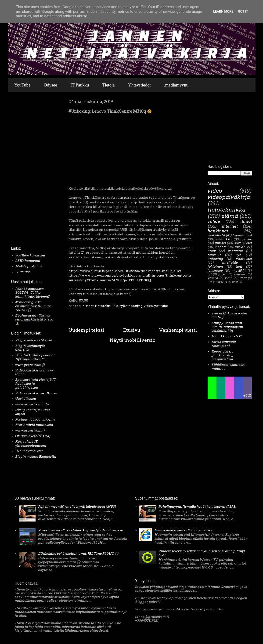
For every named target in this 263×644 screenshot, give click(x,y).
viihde (214, 221)
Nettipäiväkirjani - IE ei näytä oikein (184, 530)
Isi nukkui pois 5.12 (227, 336)
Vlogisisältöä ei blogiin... (35, 340)
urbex (243, 278)
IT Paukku (80, 85)
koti (239, 266)
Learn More (223, 11)
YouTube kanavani (30, 255)
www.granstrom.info (32, 404)
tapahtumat (242, 235)
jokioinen (215, 266)
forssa (223, 274)
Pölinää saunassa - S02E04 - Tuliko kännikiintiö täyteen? (32, 293)
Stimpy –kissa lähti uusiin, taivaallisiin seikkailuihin (227, 327)
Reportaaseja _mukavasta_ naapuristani (223, 355)
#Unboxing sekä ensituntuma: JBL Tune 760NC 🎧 (33, 306)
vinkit (240, 247)
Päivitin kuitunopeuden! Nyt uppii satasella (35, 357)
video (148, 306)
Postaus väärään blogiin (35, 419)
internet (230, 226)
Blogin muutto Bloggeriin (36, 457)
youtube (161, 306)
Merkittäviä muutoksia (34, 425)
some (228, 278)
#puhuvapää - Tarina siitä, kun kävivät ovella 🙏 (34, 319)
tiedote (221, 247)
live (210, 282)
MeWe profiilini (29, 266)
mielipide (230, 263)
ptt (210, 274)
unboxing (134, 306)
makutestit (216, 235)
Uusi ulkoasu (26, 399)
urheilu (222, 282)
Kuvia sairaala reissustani (224, 344)
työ (122, 306)
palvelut (214, 255)
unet (235, 282)
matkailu (236, 251)
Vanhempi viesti (178, 330)
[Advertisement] (25, 170)
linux (212, 251)
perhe (247, 239)
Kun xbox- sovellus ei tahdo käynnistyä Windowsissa (81, 530)
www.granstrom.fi (30, 365)
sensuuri (240, 274)
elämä (230, 216)
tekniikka (224, 239)
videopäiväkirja (229, 197)
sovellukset (243, 243)
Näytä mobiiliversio (133, 340)
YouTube (22, 85)
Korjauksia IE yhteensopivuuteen (31, 444)
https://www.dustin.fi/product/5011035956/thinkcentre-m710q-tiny (125, 271)
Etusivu (132, 330)
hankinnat (218, 231)
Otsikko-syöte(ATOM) (33, 436)
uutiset (220, 243)
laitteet (88, 306)
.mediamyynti (176, 85)
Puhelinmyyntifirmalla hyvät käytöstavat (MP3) (77, 507)
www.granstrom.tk (30, 430)
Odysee (50, 85)
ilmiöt (246, 221)
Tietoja (109, 85)
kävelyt (213, 278)
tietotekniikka (107, 306)
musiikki (239, 271)
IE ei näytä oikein (29, 451)
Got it (243, 11)
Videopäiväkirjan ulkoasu (36, 393)
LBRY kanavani (28, 261)
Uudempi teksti (86, 330)
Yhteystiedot (139, 85)
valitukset (244, 259)
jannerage (215, 271)
